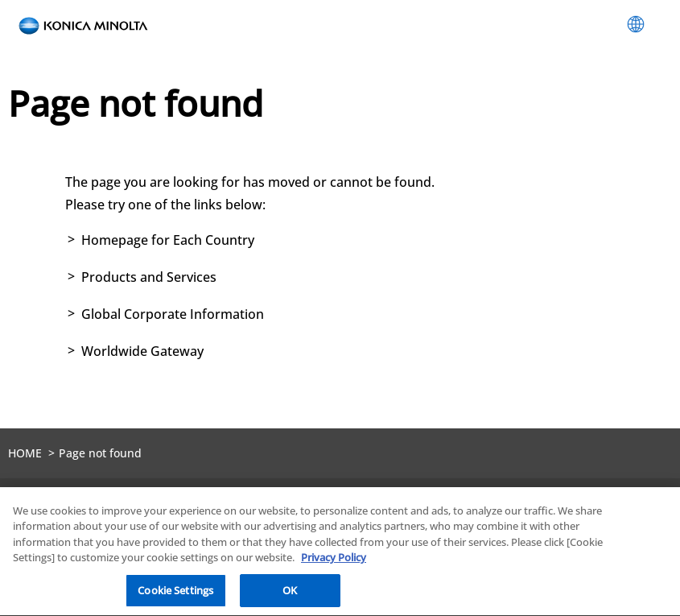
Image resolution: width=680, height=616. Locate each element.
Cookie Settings (175, 591)
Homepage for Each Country (168, 240)
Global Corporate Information (173, 314)
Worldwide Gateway (142, 351)
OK (290, 591)
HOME (25, 453)
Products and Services (149, 277)
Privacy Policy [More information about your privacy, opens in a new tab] (334, 559)
